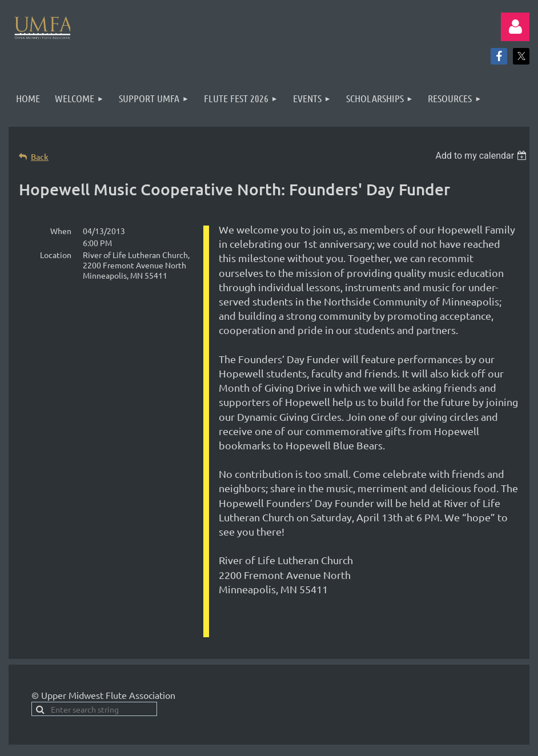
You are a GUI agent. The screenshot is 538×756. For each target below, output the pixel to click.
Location (56, 255)
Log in (515, 27)
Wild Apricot (393, 727)
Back (40, 157)
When (61, 231)
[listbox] (482, 156)
